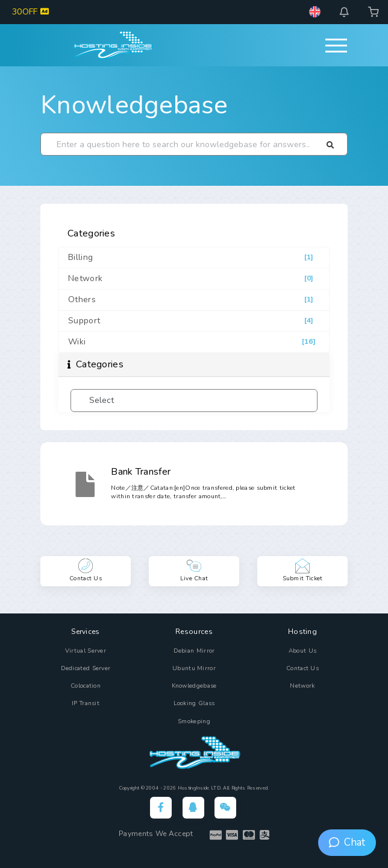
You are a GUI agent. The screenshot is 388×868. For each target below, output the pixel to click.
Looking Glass (194, 703)
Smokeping (194, 721)
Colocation (86, 686)
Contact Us (302, 668)
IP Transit (86, 703)
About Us (302, 651)
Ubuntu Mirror (194, 668)
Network (302, 686)
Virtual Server (86, 651)
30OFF (30, 12)
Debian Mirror (194, 651)
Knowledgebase (134, 105)
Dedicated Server (86, 668)
